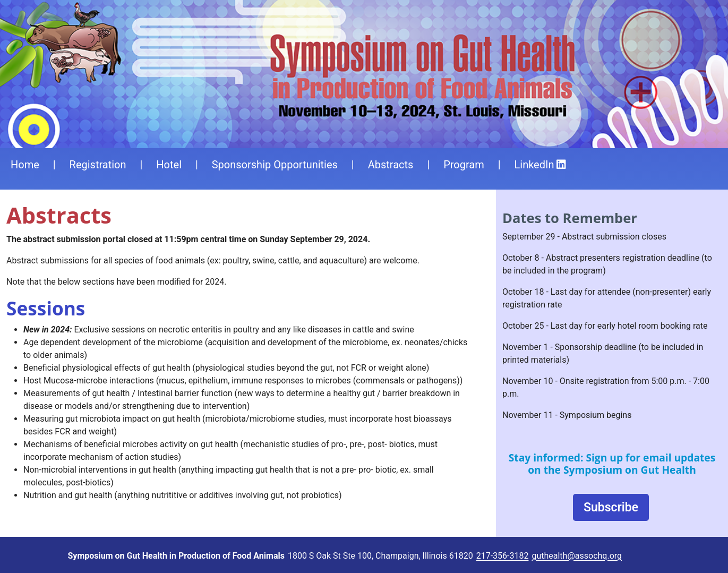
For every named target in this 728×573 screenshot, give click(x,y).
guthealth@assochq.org (577, 556)
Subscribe (611, 508)
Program (464, 165)
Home (25, 165)
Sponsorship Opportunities (275, 165)
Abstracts (391, 165)
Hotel (169, 165)
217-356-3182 (503, 556)
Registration (98, 165)
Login (653, 557)
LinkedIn (541, 165)
